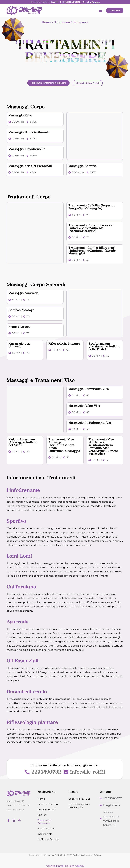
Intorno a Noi (45, 834)
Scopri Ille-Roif (46, 829)
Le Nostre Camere (48, 839)
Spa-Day (43, 815)
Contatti (105, 792)
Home (46, 22)
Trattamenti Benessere (45, 822)
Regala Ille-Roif (46, 810)
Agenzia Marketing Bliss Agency (65, 866)
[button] (101, 10)
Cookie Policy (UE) (79, 799)
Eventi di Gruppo (48, 804)
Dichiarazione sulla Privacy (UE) (79, 806)
